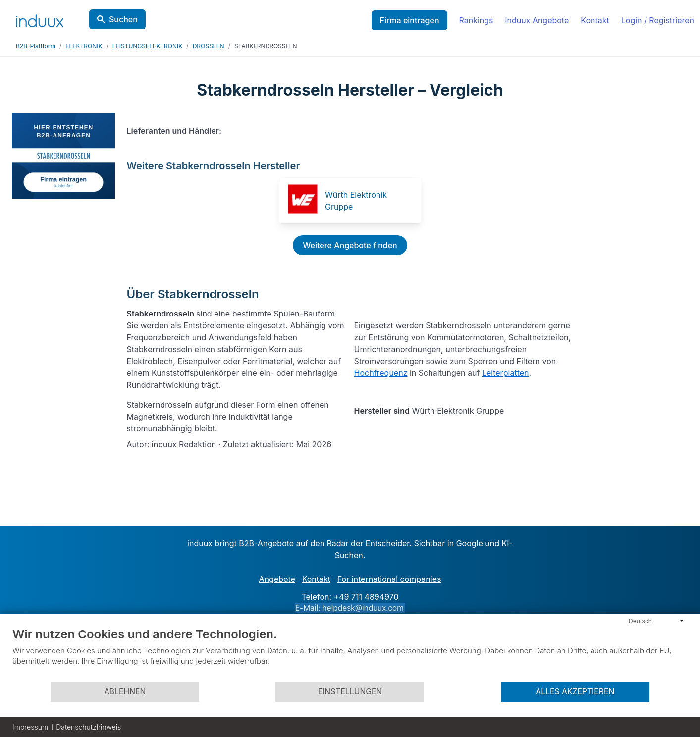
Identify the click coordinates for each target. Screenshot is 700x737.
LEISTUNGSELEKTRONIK (147, 46)
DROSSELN (209, 46)
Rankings (476, 20)
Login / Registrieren (658, 20)
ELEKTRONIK (84, 46)
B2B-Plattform (36, 46)
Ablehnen (125, 692)
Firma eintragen (409, 20)
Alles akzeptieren (575, 692)
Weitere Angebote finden (350, 245)
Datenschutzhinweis (88, 727)
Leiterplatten (506, 373)
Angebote (277, 579)
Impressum (30, 727)
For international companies (389, 579)
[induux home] (40, 19)
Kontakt (595, 20)
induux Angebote (537, 20)
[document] (350, 654)
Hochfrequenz (381, 373)
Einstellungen (350, 692)
